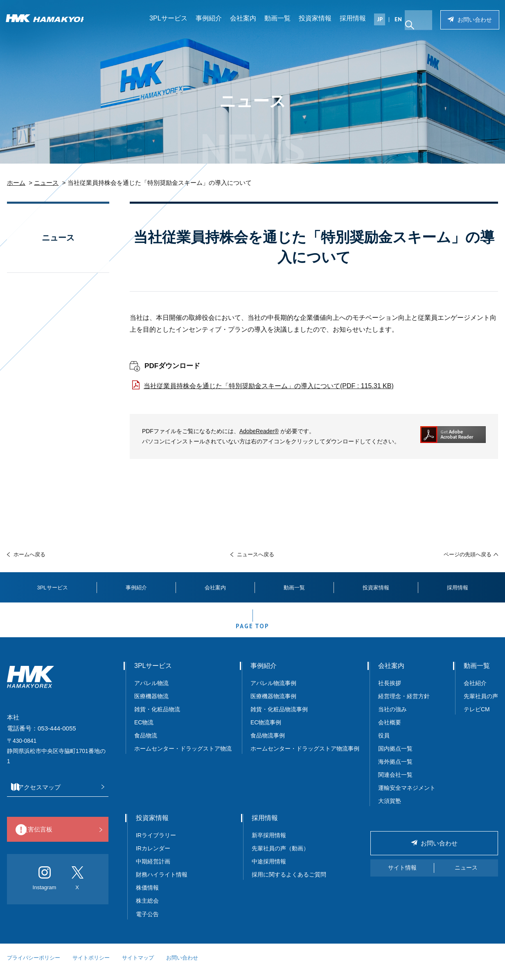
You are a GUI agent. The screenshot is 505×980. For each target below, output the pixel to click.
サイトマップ (138, 966)
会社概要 (390, 731)
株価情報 (147, 896)
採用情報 (356, 22)
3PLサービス (171, 22)
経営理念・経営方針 (404, 704)
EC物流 (144, 731)
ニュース (46, 183)
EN (401, 23)
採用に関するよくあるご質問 (289, 883)
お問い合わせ (472, 24)
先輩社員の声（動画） (280, 857)
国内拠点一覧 (395, 757)
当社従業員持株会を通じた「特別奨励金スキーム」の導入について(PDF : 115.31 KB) (269, 386)
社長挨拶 (390, 691)
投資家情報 (318, 22)
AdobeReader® (259, 431)
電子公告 (147, 922)
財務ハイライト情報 (165, 883)
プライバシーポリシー (34, 966)
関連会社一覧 (395, 783)
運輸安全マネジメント (407, 796)
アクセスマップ (55, 795)
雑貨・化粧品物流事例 (279, 718)
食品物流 (146, 744)
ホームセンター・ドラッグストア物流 (183, 757)
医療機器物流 (151, 704)
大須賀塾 (390, 809)
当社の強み (392, 718)
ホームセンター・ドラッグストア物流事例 (305, 757)
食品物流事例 (268, 744)
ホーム (16, 183)
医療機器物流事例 (273, 704)
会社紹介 (475, 691)
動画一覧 (280, 22)
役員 (384, 744)
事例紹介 (212, 22)
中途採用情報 (269, 870)
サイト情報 (402, 876)
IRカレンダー (153, 857)
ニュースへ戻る (256, 554)
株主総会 (147, 909)
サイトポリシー (91, 966)
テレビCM (477, 718)
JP (383, 23)
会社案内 (246, 22)
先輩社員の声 (481, 704)
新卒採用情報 (269, 844)
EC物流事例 (266, 731)
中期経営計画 (153, 870)
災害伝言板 (55, 838)
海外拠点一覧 (395, 770)
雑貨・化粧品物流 (157, 718)
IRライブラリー (156, 844)
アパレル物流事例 (273, 691)
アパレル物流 (151, 691)
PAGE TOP (252, 632)
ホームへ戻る (29, 554)
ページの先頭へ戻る (468, 554)
